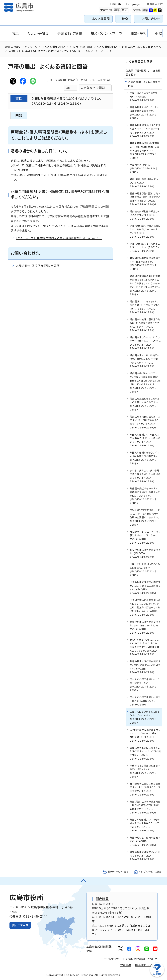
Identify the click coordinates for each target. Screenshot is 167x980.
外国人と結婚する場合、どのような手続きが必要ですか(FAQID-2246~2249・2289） (145, 458)
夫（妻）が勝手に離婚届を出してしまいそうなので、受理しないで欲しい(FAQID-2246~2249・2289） (145, 735)
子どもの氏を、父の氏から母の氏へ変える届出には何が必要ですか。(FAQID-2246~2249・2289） (145, 476)
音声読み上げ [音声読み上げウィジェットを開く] (155, 4)
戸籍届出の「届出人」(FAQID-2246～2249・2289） (144, 169)
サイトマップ (111, 959)
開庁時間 (102, 899)
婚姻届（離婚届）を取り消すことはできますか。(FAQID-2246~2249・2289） (145, 247)
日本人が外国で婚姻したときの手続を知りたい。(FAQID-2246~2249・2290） (145, 685)
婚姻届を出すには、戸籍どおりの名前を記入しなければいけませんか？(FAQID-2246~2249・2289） (145, 361)
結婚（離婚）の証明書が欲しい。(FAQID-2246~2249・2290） (144, 183)
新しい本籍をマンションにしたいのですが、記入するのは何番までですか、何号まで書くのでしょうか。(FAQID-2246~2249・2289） (145, 647)
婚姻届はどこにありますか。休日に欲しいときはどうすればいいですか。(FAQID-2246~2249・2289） (145, 307)
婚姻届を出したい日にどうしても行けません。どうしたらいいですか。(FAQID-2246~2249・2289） (145, 343)
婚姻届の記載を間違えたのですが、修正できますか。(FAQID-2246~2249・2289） (145, 264)
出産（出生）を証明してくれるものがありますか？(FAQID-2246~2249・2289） (145, 570)
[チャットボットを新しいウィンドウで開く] (157, 976)
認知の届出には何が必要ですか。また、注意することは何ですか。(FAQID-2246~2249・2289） (145, 627)
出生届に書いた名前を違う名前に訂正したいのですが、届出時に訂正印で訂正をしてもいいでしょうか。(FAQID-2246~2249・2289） (145, 607)
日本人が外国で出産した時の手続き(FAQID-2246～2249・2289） (145, 701)
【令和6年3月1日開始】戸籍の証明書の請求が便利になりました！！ (59, 238)
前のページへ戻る (118, 872)
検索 (125, 19)
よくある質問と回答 (54, 47)
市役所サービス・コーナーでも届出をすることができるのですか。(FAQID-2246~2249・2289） (145, 537)
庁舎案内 (23, 925)
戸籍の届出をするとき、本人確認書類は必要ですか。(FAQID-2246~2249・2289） (145, 113)
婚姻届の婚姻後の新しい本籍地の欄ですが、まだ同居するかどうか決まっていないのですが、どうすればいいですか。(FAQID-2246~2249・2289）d (145, 285)
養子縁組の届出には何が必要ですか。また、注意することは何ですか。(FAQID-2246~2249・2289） (145, 789)
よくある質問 (101, 19)
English (116, 4)
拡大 (124, 10)
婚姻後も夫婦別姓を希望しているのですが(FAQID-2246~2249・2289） (145, 215)
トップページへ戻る (150, 872)
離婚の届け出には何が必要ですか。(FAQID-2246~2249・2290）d (145, 841)
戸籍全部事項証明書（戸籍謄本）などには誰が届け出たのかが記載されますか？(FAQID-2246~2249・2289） (145, 151)
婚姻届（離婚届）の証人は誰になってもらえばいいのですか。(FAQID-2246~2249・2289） (145, 231)
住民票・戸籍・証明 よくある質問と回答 (94, 47)
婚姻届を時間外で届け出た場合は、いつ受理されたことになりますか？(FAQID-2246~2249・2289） (145, 325)
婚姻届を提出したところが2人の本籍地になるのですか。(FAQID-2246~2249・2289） (145, 404)
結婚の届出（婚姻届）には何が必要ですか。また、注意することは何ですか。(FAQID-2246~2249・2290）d (145, 199)
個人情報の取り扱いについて (140, 959)
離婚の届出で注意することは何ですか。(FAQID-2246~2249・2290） (145, 856)
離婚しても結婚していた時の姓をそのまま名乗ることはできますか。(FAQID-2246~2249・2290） (145, 825)
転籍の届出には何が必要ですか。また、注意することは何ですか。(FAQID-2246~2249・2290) (145, 667)
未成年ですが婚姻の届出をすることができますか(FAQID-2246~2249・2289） (145, 771)
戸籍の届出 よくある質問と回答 (142, 47)
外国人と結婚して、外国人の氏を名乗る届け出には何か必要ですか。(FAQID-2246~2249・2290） (145, 440)
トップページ (30, 47)
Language (133, 4)
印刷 (68, 88)
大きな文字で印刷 (93, 88)
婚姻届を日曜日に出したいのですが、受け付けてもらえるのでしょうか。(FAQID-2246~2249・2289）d (145, 422)
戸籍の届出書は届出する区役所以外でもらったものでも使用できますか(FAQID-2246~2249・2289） (145, 131)
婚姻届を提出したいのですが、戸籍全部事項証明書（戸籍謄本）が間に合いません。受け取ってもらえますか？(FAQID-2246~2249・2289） (145, 383)
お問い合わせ (151, 19)
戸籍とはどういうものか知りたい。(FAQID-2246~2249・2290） (145, 97)
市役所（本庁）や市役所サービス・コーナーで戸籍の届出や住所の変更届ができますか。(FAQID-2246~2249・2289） (145, 518)
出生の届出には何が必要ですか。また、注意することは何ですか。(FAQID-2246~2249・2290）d (145, 588)
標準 (117, 10)
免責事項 (126, 965)
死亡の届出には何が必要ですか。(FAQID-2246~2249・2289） (145, 553)
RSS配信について (146, 965)
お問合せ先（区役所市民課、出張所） (39, 266)
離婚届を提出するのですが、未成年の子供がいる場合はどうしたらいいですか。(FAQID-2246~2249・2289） (145, 496)
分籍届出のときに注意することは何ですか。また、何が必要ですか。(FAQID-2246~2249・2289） (145, 753)
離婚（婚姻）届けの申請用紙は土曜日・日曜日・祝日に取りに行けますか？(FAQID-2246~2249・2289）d (145, 807)
